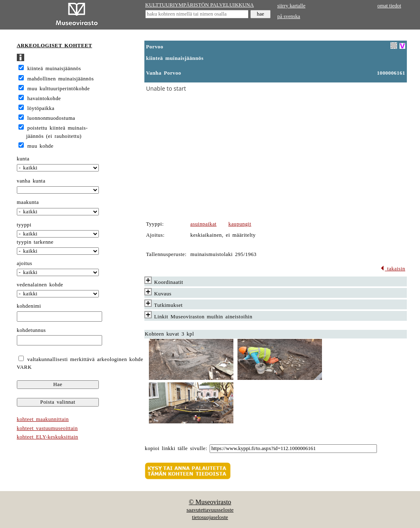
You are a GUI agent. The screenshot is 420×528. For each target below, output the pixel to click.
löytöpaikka (41, 108)
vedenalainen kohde (40, 285)
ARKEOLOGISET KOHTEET (55, 46)
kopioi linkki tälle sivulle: (176, 448)
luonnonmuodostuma (51, 118)
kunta (23, 159)
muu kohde (41, 146)
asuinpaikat (203, 224)
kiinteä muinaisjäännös (54, 69)
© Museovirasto (210, 502)
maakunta (28, 202)
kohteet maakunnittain (43, 419)
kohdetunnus (31, 330)
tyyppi (24, 225)
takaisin (393, 269)
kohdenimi (29, 306)
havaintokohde (44, 98)
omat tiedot (389, 6)
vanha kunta (31, 181)
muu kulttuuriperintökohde (59, 89)
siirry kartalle (291, 6)
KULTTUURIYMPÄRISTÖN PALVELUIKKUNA (200, 5)
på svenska (289, 16)
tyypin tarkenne (35, 242)
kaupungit (240, 224)
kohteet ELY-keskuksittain (48, 437)
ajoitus (25, 263)
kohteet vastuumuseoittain (47, 428)
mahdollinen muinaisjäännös (61, 79)
